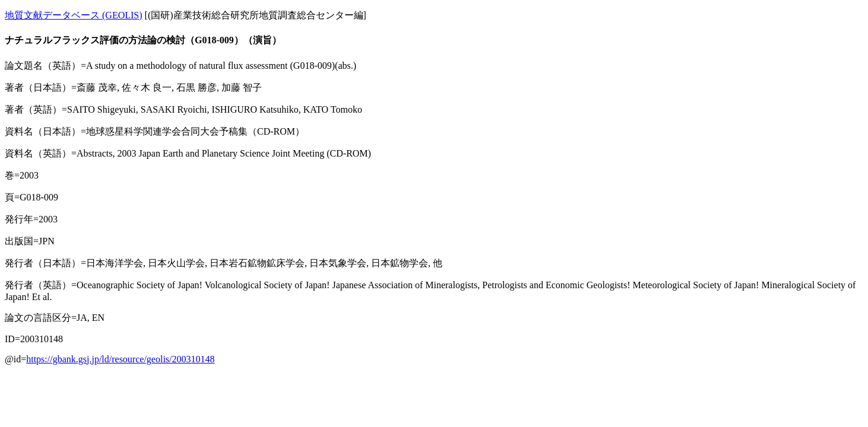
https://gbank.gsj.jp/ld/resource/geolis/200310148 (120, 359)
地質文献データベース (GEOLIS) (74, 15)
